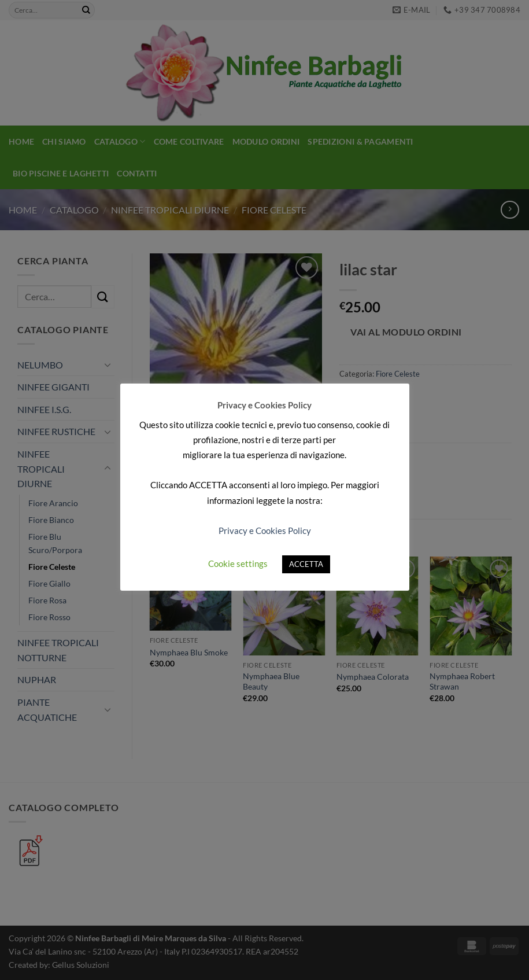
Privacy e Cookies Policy (265, 530)
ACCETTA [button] (306, 564)
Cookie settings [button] (238, 563)
